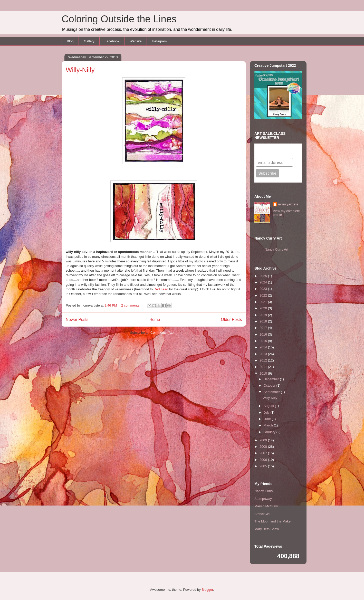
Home (155, 320)
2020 (264, 308)
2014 (264, 347)
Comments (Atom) (164, 333)
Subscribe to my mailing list (272, 151)
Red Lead (161, 289)
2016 (264, 334)
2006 (264, 460)
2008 (264, 447)
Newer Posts (77, 320)
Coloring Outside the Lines (119, 19)
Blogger (207, 590)
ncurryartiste (288, 204)
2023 (264, 289)
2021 (264, 302)
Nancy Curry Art (276, 249)
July (267, 412)
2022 (264, 295)
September (272, 392)
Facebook (112, 41)
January (270, 432)
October (270, 385)
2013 (264, 354)
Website (136, 41)
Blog (70, 41)
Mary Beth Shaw (267, 529)
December (272, 379)
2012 (264, 360)
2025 (264, 276)
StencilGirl (262, 514)
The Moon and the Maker (273, 521)
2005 (264, 466)
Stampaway (263, 499)
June (268, 419)
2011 (264, 367)
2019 (264, 315)
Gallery (89, 41)
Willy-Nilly (80, 70)
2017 (264, 328)
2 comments (130, 305)
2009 (264, 440)
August (269, 406)
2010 (264, 373)
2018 (264, 321)
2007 (264, 453)
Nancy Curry (264, 491)
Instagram (159, 41)
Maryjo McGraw (266, 506)
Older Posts (231, 320)
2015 (264, 341)
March (269, 425)
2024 (264, 282)
